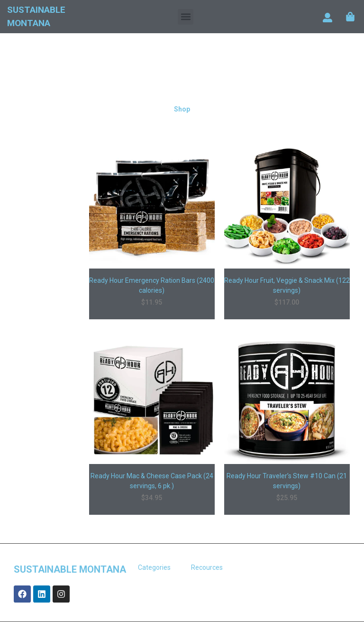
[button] (186, 17)
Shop (182, 109)
